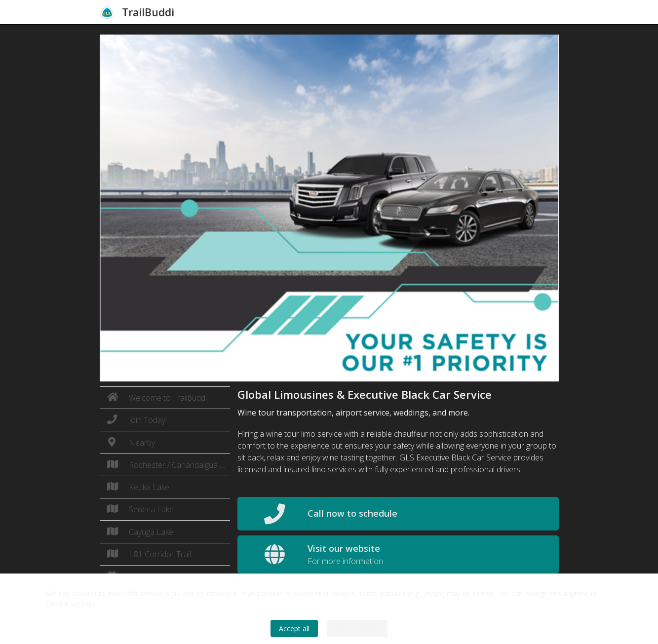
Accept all (294, 628)
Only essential (357, 628)
